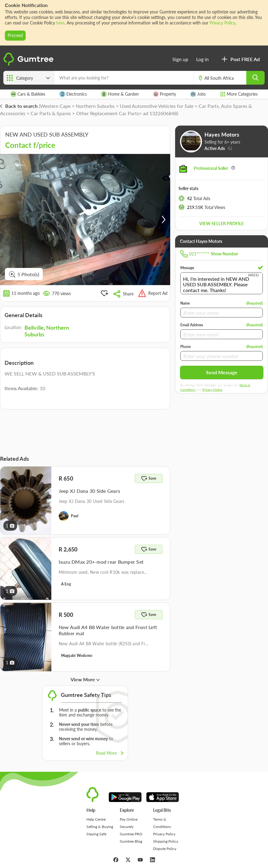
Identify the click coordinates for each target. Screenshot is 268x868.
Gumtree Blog (131, 841)
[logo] (29, 64)
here (60, 23)
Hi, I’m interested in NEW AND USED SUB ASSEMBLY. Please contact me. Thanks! (222, 283)
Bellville (34, 328)
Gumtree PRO (131, 834)
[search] (255, 78)
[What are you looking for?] (124, 78)
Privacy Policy (222, 23)
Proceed (15, 35)
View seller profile (222, 223)
